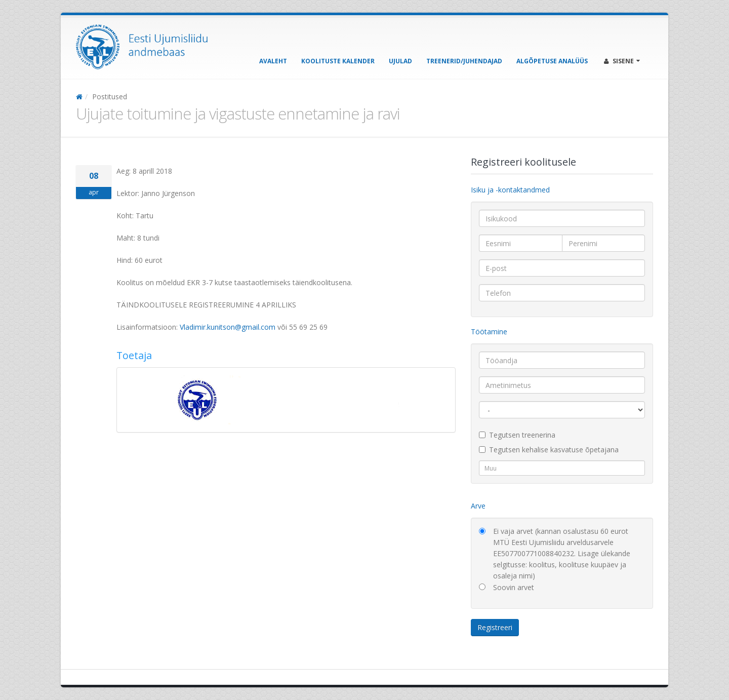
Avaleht (273, 61)
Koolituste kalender (338, 61)
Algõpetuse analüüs (552, 61)
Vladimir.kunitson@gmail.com (228, 327)
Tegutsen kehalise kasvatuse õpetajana (549, 450)
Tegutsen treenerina (517, 435)
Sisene (622, 61)
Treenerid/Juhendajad (464, 61)
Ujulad (400, 61)
